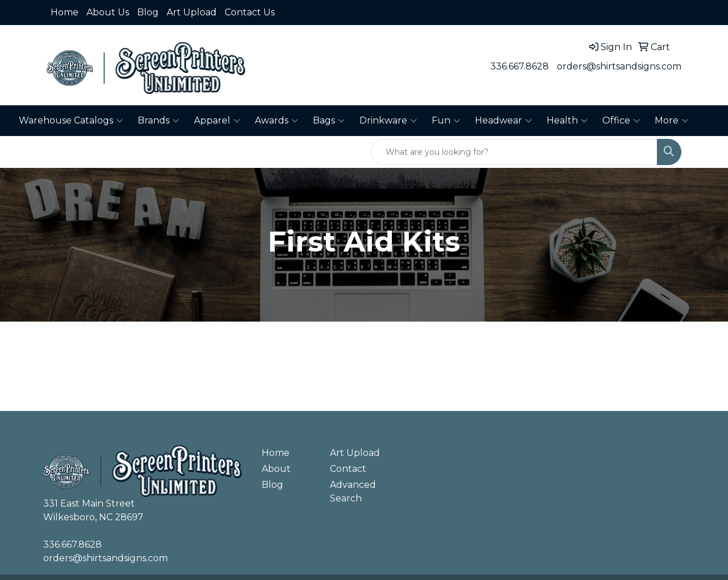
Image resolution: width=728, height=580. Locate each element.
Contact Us (250, 12)
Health (567, 121)
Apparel (217, 121)
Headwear (503, 121)
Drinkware (388, 121)
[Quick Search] (514, 152)
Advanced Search (353, 491)
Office (621, 121)
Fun (446, 121)
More (671, 121)
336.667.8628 (520, 66)
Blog (148, 12)
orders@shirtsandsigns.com (619, 66)
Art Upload (192, 12)
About (276, 469)
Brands (158, 121)
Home (65, 12)
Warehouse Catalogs (71, 121)
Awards (276, 121)
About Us (108, 12)
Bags (329, 121)
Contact (348, 469)
